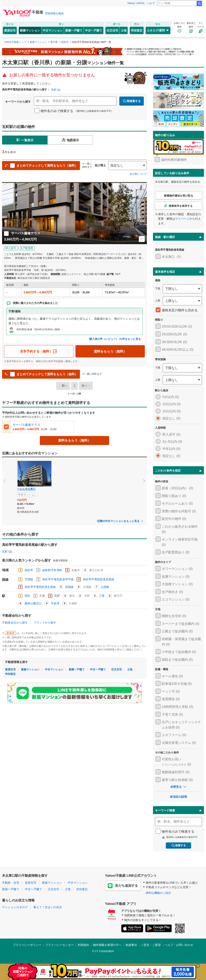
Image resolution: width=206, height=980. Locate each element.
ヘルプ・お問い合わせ (179, 945)
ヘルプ (151, 3)
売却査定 (137, 30)
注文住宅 (112, 30)
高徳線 (69, 587)
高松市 (29, 570)
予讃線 (29, 579)
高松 (27, 596)
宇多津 (55, 603)
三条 (102, 596)
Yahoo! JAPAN (136, 3)
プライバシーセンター (60, 945)
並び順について (138, 174)
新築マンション (30, 30)
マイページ (182, 219)
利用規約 (83, 945)
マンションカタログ (15, 907)
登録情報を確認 (54, 13)
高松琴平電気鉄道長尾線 (99, 579)
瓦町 (54, 90)
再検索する (132, 101)
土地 (124, 30)
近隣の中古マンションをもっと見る (118, 521)
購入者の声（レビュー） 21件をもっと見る (115, 339)
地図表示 (70, 140)
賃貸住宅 (10, 30)
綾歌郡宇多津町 (52, 570)
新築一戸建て (74, 30)
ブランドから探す (45, 623)
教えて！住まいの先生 (48, 907)
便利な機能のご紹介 (158, 893)
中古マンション (53, 30)
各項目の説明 (178, 797)
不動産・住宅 (11, 883)
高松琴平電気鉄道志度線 (40, 587)
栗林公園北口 (33, 603)
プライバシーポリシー (27, 945)
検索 (199, 3)
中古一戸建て (94, 30)
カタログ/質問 (158, 30)
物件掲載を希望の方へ (107, 945)
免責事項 (131, 945)
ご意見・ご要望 (151, 945)
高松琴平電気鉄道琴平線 (58, 579)
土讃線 (105, 587)
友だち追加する (123, 886)
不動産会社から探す (15, 623)
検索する (178, 845)
